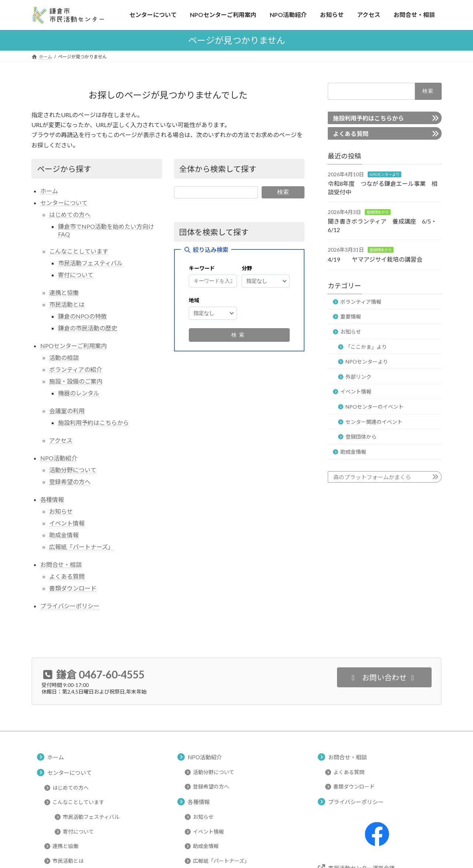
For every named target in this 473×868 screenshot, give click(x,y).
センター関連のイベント (374, 421)
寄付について (76, 275)
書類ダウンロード (73, 588)
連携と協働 (64, 292)
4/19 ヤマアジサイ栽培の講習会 (375, 259)
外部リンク (358, 376)
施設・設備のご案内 (76, 381)
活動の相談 (64, 358)
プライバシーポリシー (70, 606)
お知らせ (61, 511)
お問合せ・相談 (61, 564)
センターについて (64, 203)
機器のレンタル (79, 393)
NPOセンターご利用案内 (74, 346)
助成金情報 (64, 535)
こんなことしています (79, 251)
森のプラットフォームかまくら (372, 477)
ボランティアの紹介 (76, 369)
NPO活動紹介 (59, 458)
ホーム (49, 191)
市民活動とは (67, 304)
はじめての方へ (70, 215)
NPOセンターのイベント (375, 407)
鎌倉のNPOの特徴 (82, 316)
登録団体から (378, 212)
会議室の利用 (67, 411)
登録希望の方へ (70, 482)
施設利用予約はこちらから (93, 423)
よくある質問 (67, 576)
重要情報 (351, 316)
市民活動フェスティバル (90, 263)
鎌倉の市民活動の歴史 (88, 328)
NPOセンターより (384, 174)
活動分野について (73, 470)
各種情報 (52, 499)
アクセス (61, 440)
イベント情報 (67, 523)
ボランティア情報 (361, 301)
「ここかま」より (366, 346)
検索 (283, 192)
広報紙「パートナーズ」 (81, 547)
